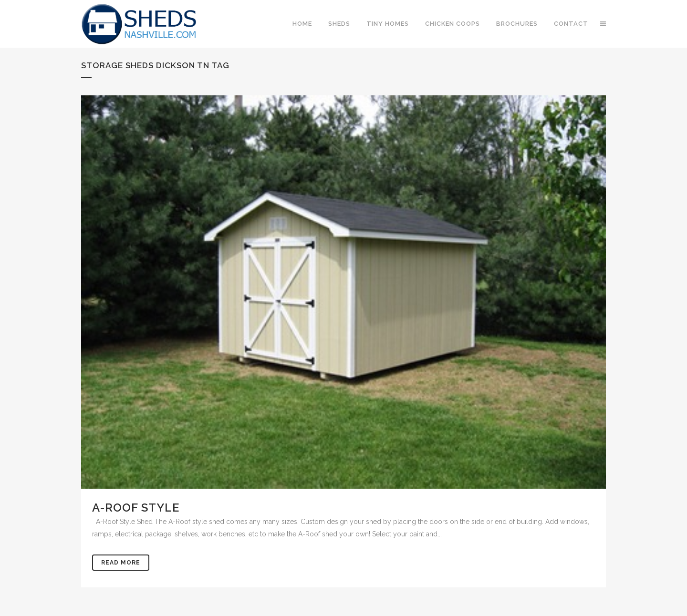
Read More (121, 563)
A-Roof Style (136, 508)
